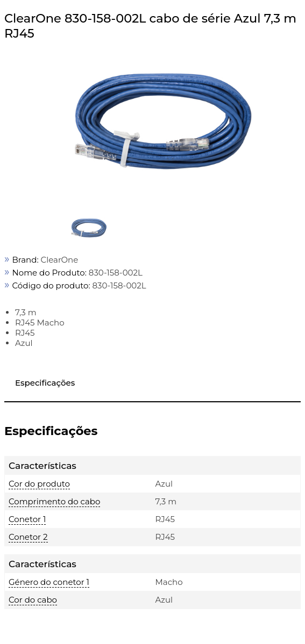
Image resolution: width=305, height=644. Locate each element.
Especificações (45, 383)
